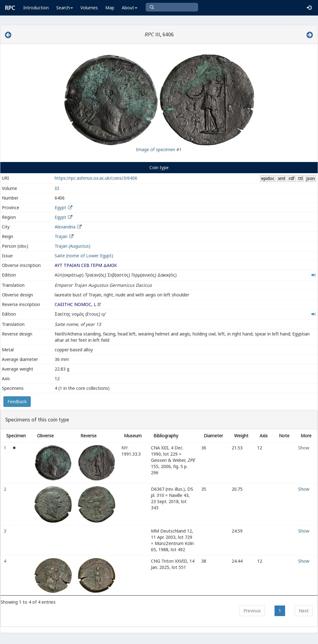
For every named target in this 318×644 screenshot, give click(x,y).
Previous (252, 611)
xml (282, 178)
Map (110, 8)
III (57, 188)
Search (65, 8)
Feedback (17, 401)
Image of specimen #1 (159, 149)
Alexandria (65, 227)
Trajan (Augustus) (73, 246)
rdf (292, 178)
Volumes (89, 8)
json (311, 178)
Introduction (36, 8)
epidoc (268, 178)
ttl (300, 178)
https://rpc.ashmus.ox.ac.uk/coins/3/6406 (96, 178)
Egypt (60, 207)
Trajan (61, 236)
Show (304, 448)
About (129, 8)
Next (304, 611)
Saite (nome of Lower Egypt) (84, 256)
